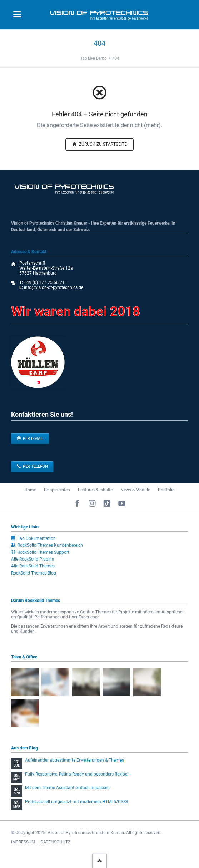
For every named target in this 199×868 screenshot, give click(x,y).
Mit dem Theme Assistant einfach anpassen (67, 788)
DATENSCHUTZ (55, 842)
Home (30, 490)
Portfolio (166, 490)
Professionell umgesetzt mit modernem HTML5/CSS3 (77, 802)
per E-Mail (33, 439)
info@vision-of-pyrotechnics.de (53, 287)
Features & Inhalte (95, 490)
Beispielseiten (57, 490)
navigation (17, 14)
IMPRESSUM (23, 842)
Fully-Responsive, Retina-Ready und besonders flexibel (77, 774)
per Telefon (35, 466)
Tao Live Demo (93, 58)
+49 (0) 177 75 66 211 (46, 282)
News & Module (135, 490)
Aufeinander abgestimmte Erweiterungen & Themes (74, 760)
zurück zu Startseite (102, 144)
